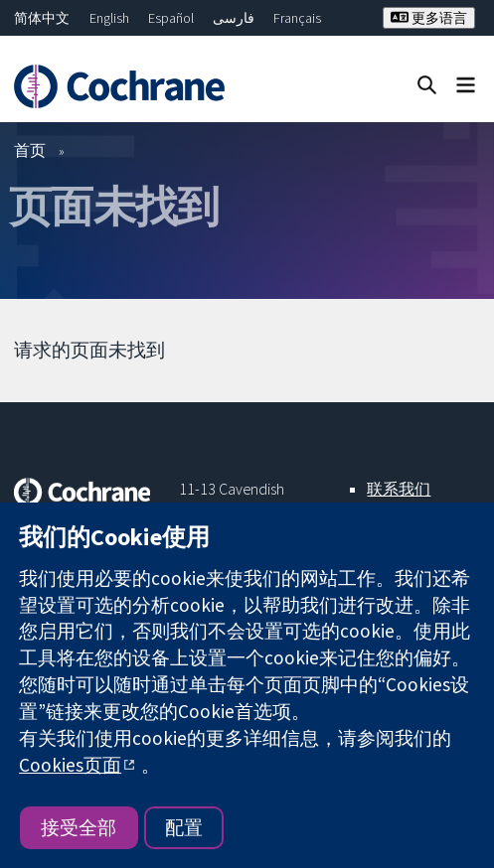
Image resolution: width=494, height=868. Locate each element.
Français (297, 18)
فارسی (234, 18)
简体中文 (42, 18)
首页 (30, 150)
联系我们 (399, 489)
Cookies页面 (70, 765)
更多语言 (429, 18)
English (109, 18)
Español (171, 18)
